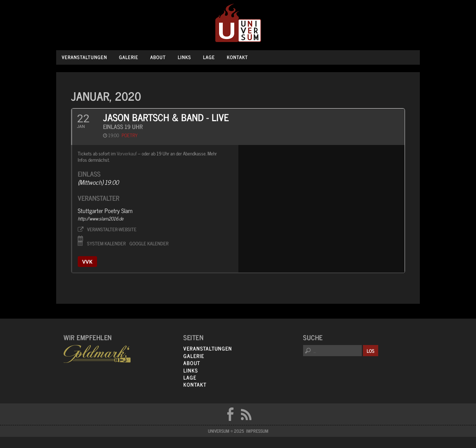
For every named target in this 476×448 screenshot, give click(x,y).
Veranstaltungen (84, 57)
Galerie (129, 57)
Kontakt (237, 57)
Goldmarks (97, 354)
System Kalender (106, 243)
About (158, 57)
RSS (246, 414)
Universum (238, 23)
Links (184, 57)
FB (230, 414)
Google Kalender (149, 243)
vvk (87, 262)
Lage (209, 57)
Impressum (257, 431)
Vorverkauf (127, 153)
